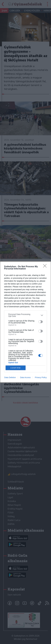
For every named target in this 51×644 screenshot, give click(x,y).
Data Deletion (10, 377)
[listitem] (26, 315)
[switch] (41, 322)
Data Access (25, 377)
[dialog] (26, 322)
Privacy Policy (41, 377)
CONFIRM (16, 368)
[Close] (46, 267)
